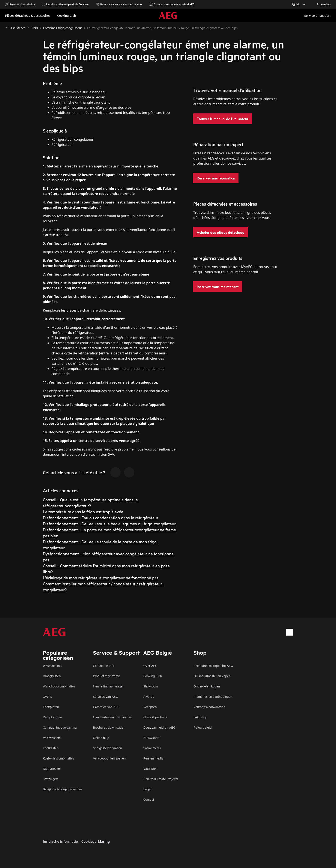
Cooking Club (153, 676)
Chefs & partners (155, 717)
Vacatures (150, 768)
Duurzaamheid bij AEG (159, 727)
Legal (147, 789)
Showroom (151, 686)
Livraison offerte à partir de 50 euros (65, 4)
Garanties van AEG (106, 707)
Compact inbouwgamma (60, 727)
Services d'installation (20, 4)
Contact (149, 799)
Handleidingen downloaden (112, 717)
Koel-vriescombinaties (58, 758)
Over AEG (150, 665)
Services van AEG (105, 696)
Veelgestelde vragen (107, 748)
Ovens (47, 696)
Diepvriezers (52, 768)
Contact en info (104, 665)
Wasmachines (52, 665)
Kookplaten (51, 707)
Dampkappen (52, 717)
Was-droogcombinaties (59, 686)
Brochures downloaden (109, 727)
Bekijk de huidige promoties (63, 789)
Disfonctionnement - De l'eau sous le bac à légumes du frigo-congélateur (109, 524)
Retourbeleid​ (203, 727)
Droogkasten (52, 676)
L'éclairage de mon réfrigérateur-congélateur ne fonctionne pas (101, 578)
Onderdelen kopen (207, 686)
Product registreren (106, 676)
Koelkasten (51, 748)
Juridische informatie (60, 841)
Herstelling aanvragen (109, 686)
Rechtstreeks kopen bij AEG (213, 665)
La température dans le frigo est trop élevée (83, 512)
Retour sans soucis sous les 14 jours (119, 4)
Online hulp (101, 738)
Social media (152, 748)
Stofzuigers (51, 779)
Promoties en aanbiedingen (213, 696)
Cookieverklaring (95, 841)
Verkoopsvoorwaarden (209, 707)
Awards (149, 696)
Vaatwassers (52, 738)
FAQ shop (200, 717)
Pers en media (153, 758)
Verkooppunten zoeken (109, 758)
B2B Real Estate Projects (161, 779)
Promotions (322, 4)
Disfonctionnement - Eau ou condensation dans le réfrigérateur (101, 518)
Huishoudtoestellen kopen (212, 676)
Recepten (150, 707)
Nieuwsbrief (152, 738)
